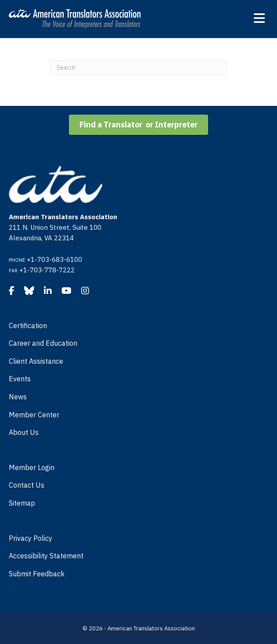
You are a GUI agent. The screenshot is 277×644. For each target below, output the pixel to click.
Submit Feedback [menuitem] (37, 574)
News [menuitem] (18, 397)
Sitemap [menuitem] (22, 503)
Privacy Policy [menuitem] (31, 538)
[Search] (139, 68)
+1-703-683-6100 (54, 259)
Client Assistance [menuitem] (36, 361)
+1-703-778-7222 (47, 270)
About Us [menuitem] (24, 432)
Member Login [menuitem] (32, 467)
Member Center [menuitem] (34, 415)
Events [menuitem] (20, 379)
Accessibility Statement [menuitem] (46, 556)
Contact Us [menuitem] (27, 485)
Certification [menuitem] (28, 326)
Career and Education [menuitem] (43, 343)
